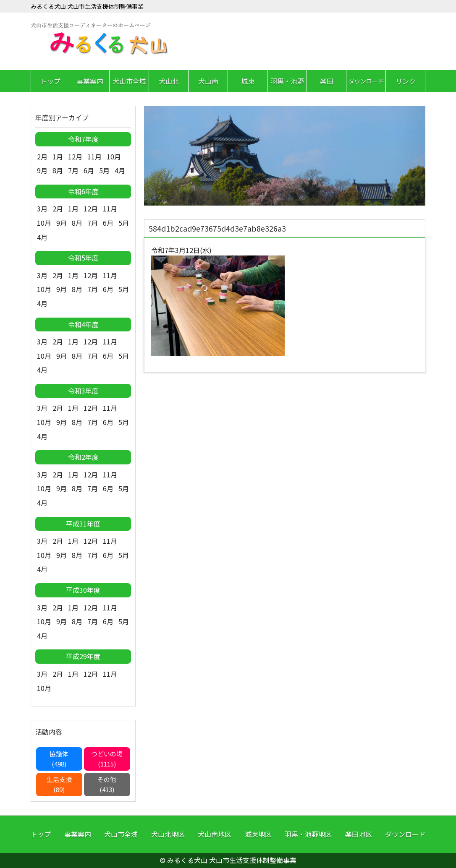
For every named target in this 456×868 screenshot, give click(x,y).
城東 (248, 81)
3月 (42, 209)
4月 (120, 170)
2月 (42, 156)
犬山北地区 (168, 834)
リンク (406, 81)
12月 (75, 156)
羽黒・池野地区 (308, 834)
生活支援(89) (59, 784)
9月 (42, 170)
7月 (73, 170)
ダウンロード (366, 81)
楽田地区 (359, 834)
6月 (89, 170)
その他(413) (107, 784)
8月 (58, 170)
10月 (114, 156)
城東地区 (258, 834)
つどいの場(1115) (107, 759)
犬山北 (169, 81)
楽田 (327, 81)
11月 (94, 156)
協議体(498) (59, 759)
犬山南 (208, 81)
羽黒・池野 (287, 81)
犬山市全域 (129, 81)
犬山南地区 (215, 834)
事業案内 (90, 81)
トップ (50, 81)
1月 (58, 156)
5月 (104, 170)
